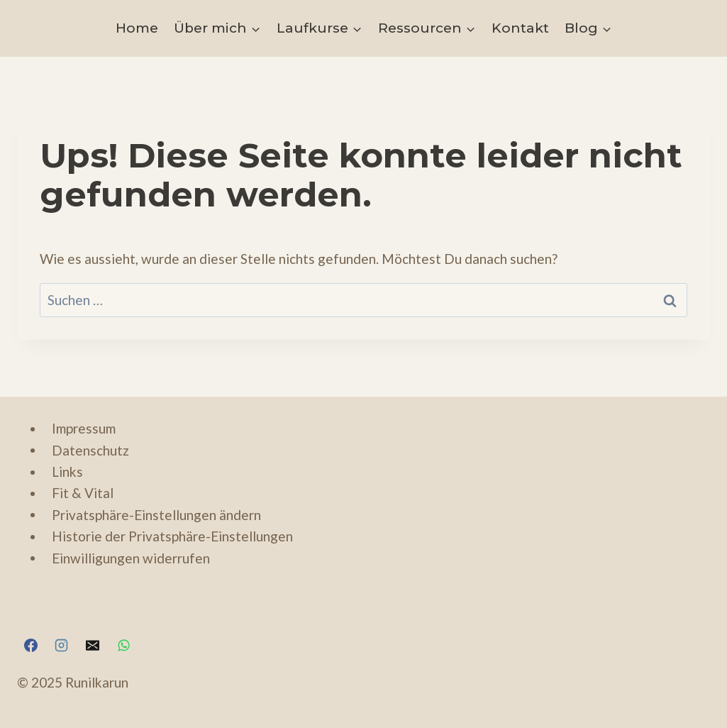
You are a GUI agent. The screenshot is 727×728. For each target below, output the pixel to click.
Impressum (84, 428)
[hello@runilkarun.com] (92, 645)
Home (137, 28)
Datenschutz (90, 450)
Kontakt (520, 28)
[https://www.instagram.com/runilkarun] (62, 645)
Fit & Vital (83, 493)
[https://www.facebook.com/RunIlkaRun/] (30, 645)
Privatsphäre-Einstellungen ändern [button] (156, 514)
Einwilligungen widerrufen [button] (131, 557)
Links (67, 471)
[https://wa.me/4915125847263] (123, 645)
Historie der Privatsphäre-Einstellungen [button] (172, 536)
